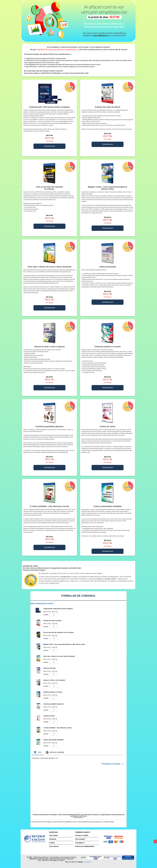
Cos (38, 752)
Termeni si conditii (82, 835)
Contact (52, 843)
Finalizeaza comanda (113, 764)
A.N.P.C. (83, 857)
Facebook (53, 839)
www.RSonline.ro (78, 818)
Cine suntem (54, 835)
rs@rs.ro (77, 581)
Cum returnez (54, 846)
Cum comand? (80, 839)
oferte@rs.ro (88, 862)
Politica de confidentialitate (85, 846)
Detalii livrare (55, 752)
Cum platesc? (80, 843)
